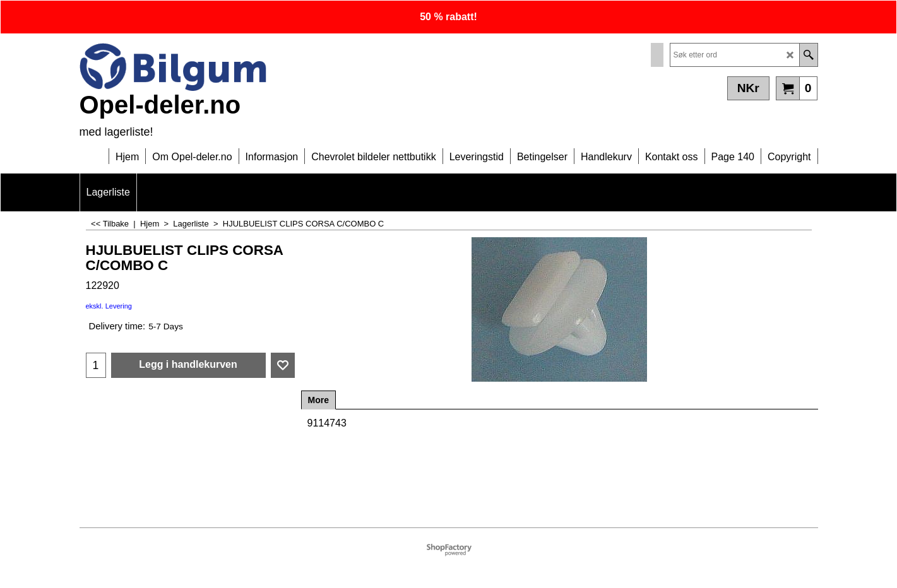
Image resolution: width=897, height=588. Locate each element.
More (318, 400)
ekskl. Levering (109, 306)
